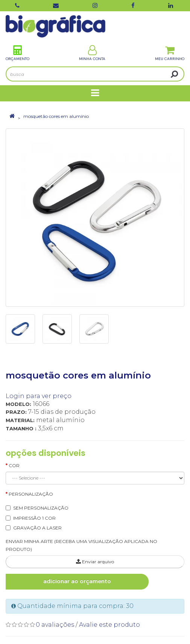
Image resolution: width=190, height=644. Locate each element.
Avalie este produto (109, 625)
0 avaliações (55, 625)
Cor (14, 465)
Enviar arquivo (95, 562)
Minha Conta (92, 53)
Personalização (31, 494)
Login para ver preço (39, 396)
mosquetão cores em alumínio (56, 116)
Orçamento (17, 53)
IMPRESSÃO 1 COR (34, 518)
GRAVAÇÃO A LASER (37, 528)
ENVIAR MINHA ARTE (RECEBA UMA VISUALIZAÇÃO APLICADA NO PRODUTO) (81, 545)
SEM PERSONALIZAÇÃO (41, 508)
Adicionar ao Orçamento (77, 581)
